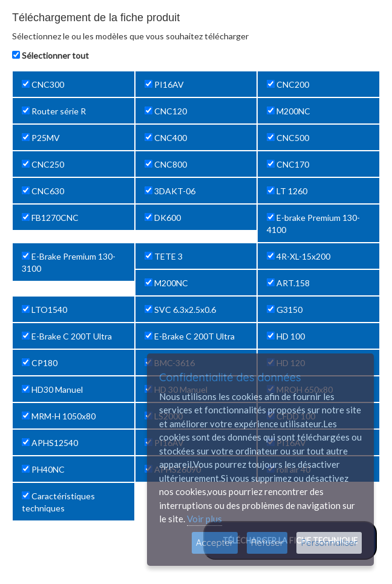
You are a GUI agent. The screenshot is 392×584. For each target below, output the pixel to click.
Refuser (267, 543)
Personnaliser (329, 543)
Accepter (215, 543)
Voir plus (204, 519)
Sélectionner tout (55, 55)
